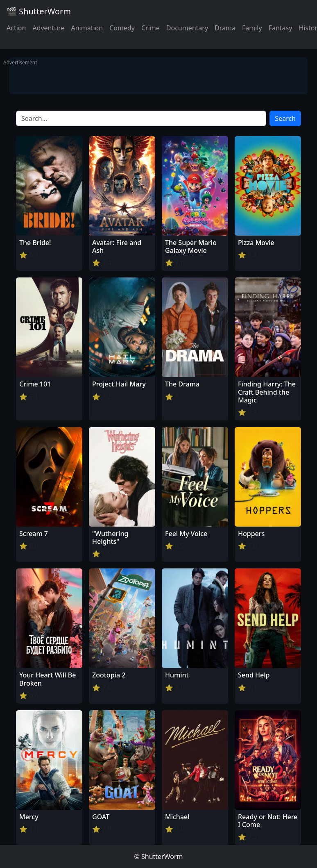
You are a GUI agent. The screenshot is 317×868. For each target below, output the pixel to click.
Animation (87, 28)
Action (16, 28)
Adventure (48, 28)
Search (285, 118)
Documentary (187, 28)
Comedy (122, 28)
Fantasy (281, 28)
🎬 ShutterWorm (39, 11)
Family (252, 28)
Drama (225, 28)
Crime (151, 28)
